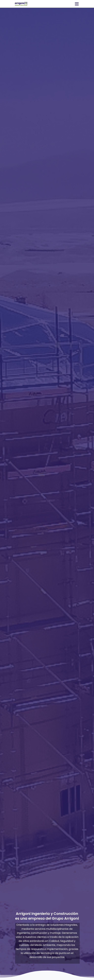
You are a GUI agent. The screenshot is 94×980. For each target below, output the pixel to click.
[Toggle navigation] (77, 4)
